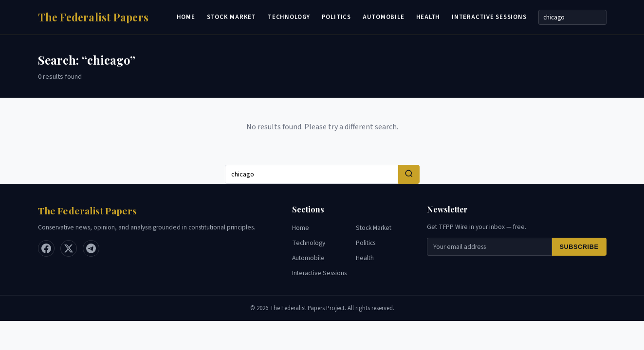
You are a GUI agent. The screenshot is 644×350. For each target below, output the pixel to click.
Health (428, 17)
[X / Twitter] (69, 248)
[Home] (93, 17)
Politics (336, 17)
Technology (289, 17)
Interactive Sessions (489, 17)
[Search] (572, 17)
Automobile (384, 17)
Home (186, 17)
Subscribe (579, 247)
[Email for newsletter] (489, 247)
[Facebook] (46, 248)
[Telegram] (91, 248)
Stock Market (231, 17)
